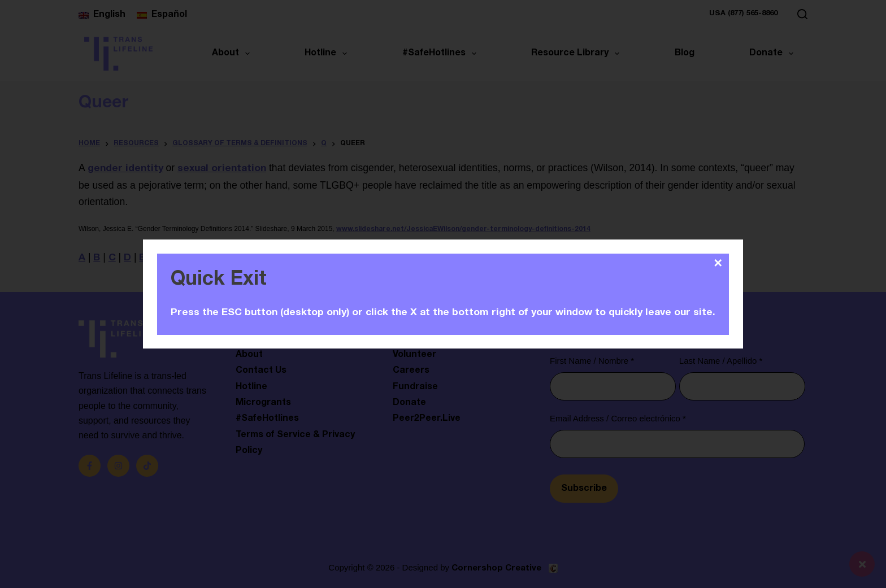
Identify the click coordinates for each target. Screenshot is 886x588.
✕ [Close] (718, 263)
